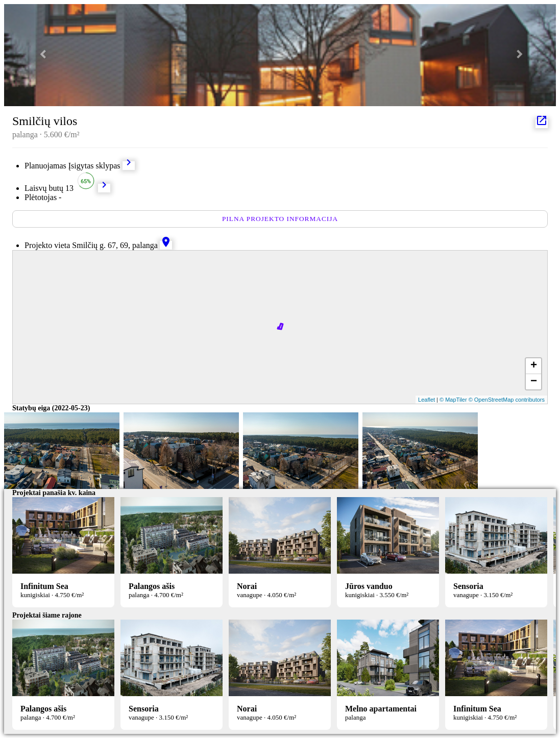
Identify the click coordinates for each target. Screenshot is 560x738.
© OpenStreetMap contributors (507, 400)
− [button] (534, 382)
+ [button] (534, 366)
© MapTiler (453, 400)
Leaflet (427, 400)
